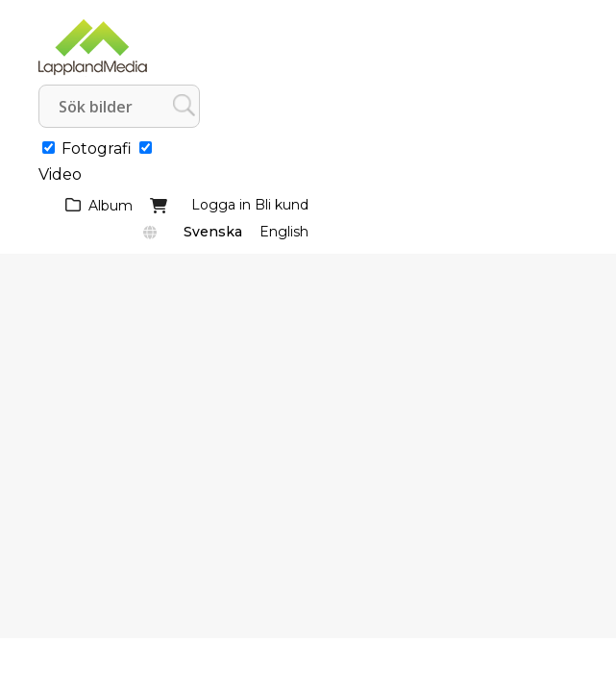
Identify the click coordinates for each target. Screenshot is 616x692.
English (284, 232)
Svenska (213, 232)
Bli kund (282, 205)
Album (111, 206)
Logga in (221, 205)
